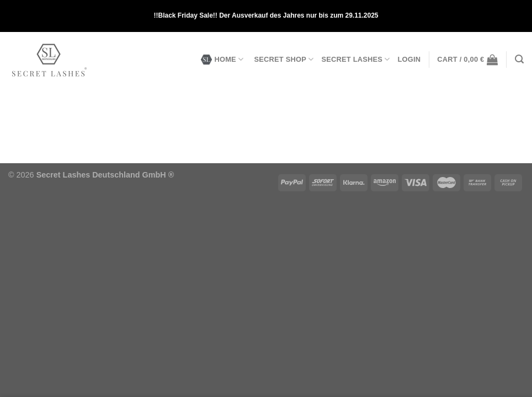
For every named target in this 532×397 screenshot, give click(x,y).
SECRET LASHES (355, 59)
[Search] (519, 59)
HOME (222, 60)
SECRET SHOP (284, 59)
